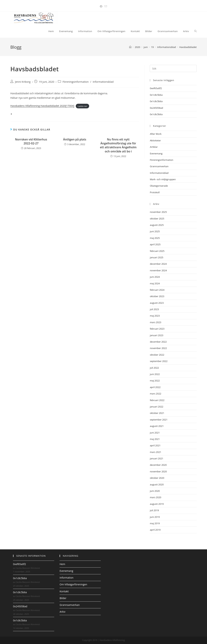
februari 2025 (157, 251)
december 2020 (158, 465)
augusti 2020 (157, 484)
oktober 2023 (157, 296)
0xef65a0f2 (156, 88)
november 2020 (158, 471)
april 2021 (155, 445)
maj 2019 (155, 523)
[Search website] (195, 31)
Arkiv (62, 612)
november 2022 (158, 348)
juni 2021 (155, 433)
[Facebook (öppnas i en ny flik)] (101, 6)
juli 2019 (154, 510)
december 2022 (158, 342)
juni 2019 (155, 517)
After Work (156, 134)
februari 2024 (157, 290)
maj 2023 (155, 316)
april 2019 (155, 530)
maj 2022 (155, 381)
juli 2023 (154, 309)
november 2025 (158, 212)
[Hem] (130, 47)
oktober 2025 (157, 219)
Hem (62, 564)
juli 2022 (154, 368)
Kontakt (64, 591)
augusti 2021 (157, 426)
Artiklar (154, 147)
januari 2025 (156, 257)
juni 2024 (155, 277)
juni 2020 (155, 491)
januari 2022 (156, 407)
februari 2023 (157, 329)
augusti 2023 (157, 303)
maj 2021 (155, 439)
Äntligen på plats (75, 139)
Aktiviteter (155, 140)
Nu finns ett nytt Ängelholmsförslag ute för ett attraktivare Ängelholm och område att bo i (118, 145)
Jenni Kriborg (23, 82)
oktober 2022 (157, 355)
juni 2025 (155, 231)
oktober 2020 (157, 478)
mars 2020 (155, 497)
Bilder (63, 598)
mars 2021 (155, 452)
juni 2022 (155, 374)
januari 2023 (156, 335)
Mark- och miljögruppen (163, 179)
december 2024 (158, 264)
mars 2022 (155, 394)
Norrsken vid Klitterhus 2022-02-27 (31, 141)
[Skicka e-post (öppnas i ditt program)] (106, 6)
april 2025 (155, 244)
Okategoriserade (159, 186)
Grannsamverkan (159, 166)
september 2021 (159, 420)
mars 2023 (155, 322)
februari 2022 (157, 400)
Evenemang (156, 153)
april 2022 (155, 387)
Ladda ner (82, 106)
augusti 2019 (157, 504)
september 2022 (159, 361)
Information (67, 578)
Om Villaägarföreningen (73, 584)
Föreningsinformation (76, 82)
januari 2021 (156, 458)
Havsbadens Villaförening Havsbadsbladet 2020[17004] (42, 106)
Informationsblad (103, 82)
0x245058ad (156, 108)
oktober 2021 (157, 413)
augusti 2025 (157, 225)
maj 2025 (155, 238)
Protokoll (155, 192)
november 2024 (158, 270)
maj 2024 (155, 283)
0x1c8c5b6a (156, 95)
